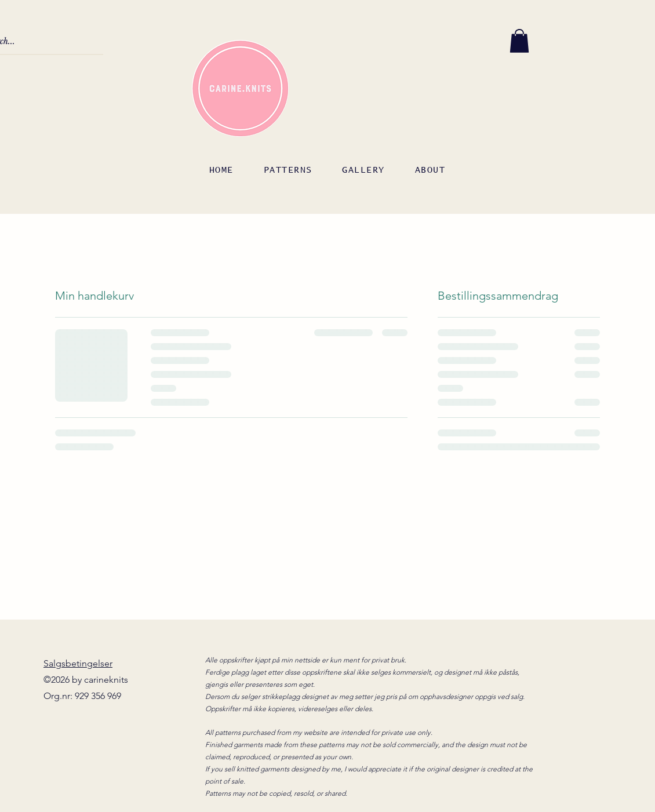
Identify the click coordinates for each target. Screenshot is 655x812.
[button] (519, 41)
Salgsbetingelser (78, 663)
